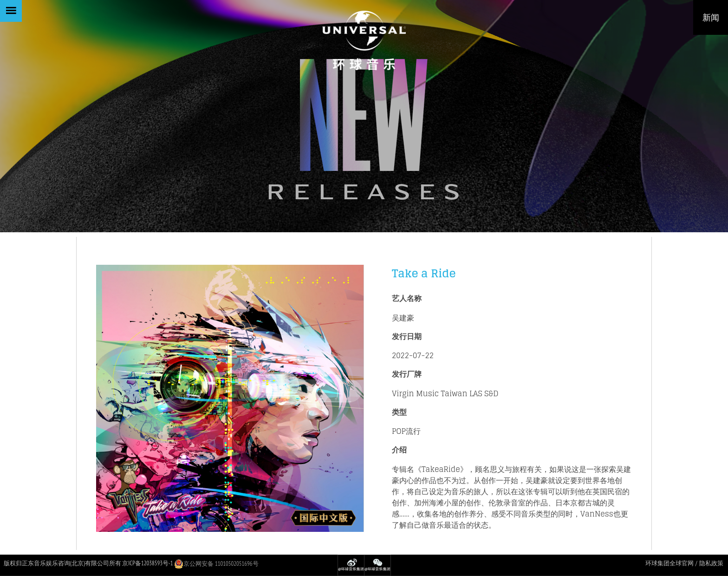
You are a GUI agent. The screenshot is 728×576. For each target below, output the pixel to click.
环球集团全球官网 (669, 563)
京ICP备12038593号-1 (147, 563)
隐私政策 (711, 563)
